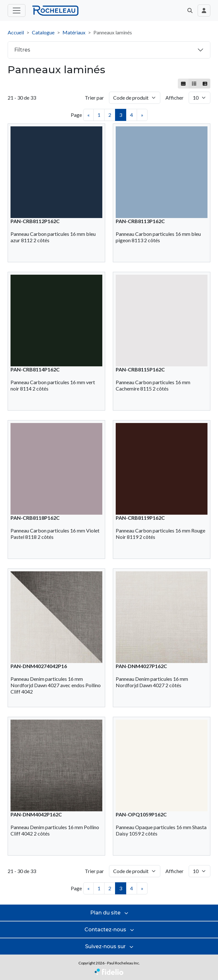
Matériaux (74, 32)
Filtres (22, 50)
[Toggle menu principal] (17, 11)
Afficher (174, 98)
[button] (190, 11)
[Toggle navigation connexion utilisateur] (204, 11)
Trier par (94, 98)
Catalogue (43, 32)
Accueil (16, 32)
